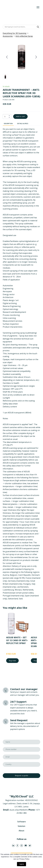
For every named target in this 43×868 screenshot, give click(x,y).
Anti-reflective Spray (24, 36)
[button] (38, 27)
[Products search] (21, 27)
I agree (22, 864)
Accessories (8, 36)
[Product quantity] (6, 117)
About (21, 831)
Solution (21, 826)
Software (21, 822)
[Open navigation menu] (38, 7)
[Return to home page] (19, 7)
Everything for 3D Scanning (15, 33)
